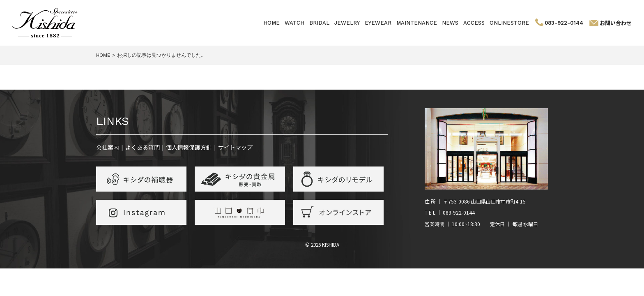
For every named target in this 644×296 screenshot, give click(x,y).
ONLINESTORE (509, 23)
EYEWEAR (378, 23)
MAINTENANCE (417, 23)
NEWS (450, 23)
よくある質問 (143, 147)
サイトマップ (235, 147)
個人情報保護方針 (189, 147)
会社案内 (108, 147)
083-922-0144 (564, 23)
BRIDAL (319, 23)
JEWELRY (347, 23)
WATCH (294, 23)
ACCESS (474, 23)
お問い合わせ (616, 23)
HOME (271, 23)
